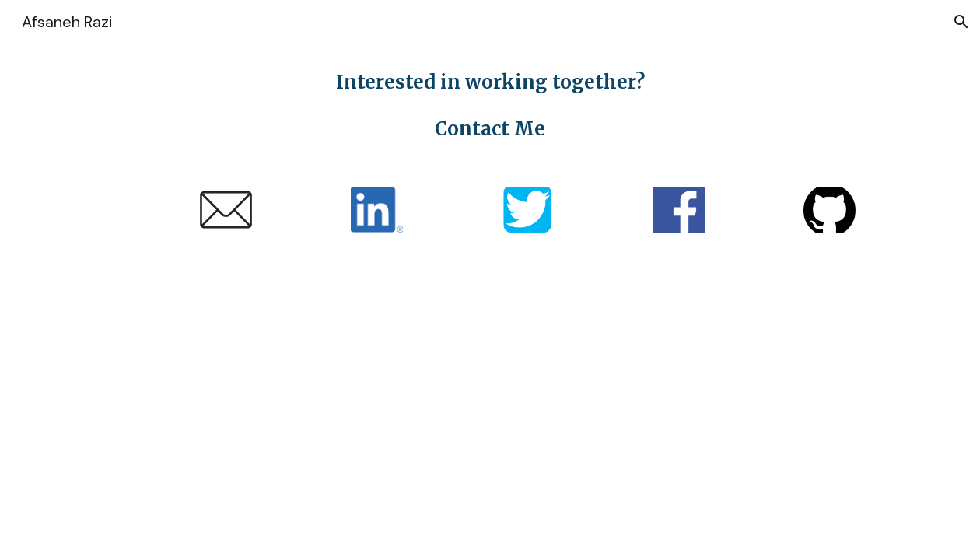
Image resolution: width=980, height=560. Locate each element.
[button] (961, 22)
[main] (490, 106)
